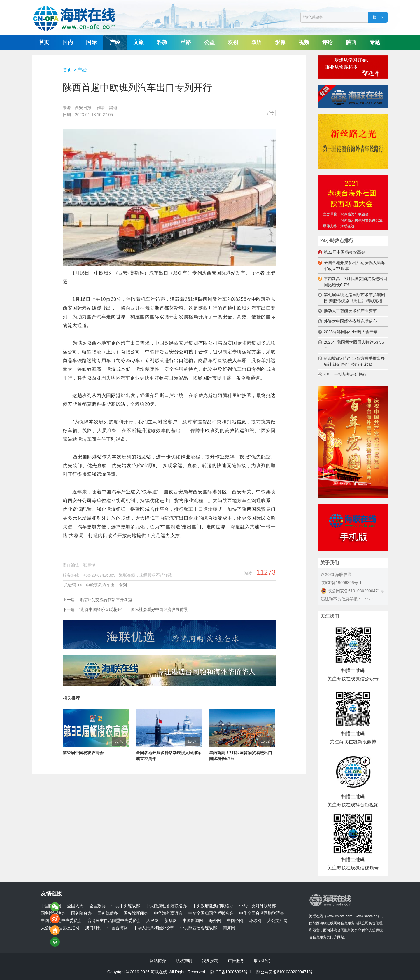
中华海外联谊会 (168, 913)
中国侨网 (235, 921)
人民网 (153, 921)
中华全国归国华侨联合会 (211, 913)
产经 (115, 42)
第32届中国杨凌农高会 (83, 753)
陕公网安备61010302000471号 (352, 591)
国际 (91, 42)
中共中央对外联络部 (258, 906)
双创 (233, 42)
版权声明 (184, 961)
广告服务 (236, 961)
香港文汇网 (69, 928)
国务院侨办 (108, 913)
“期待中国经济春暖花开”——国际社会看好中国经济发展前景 (133, 609)
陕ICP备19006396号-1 (341, 583)
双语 (257, 42)
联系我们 (262, 961)
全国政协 (97, 906)
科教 (162, 42)
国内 (68, 42)
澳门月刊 (93, 928)
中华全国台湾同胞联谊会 (262, 913)
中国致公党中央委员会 (61, 921)
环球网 (255, 921)
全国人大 (75, 906)
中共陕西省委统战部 (199, 928)
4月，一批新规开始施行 (345, 374)
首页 (44, 42)
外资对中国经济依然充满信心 (350, 321)
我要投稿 (210, 961)
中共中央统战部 (126, 906)
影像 (280, 42)
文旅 (139, 42)
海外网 (215, 921)
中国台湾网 (118, 928)
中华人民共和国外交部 (154, 928)
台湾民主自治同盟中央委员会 (114, 921)
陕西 (351, 42)
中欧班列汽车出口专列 (106, 585)
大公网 (47, 928)
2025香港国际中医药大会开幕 (351, 332)
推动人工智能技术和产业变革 (350, 311)
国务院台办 (81, 913)
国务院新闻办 (136, 913)
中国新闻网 (193, 921)
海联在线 (316, 916)
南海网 (229, 928)
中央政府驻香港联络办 (166, 906)
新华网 (171, 921)
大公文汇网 (277, 921)
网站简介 (158, 961)
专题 (375, 42)
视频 (304, 42)
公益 (209, 42)
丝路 (186, 42)
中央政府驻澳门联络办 (213, 906)
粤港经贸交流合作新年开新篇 (106, 600)
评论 (328, 42)
